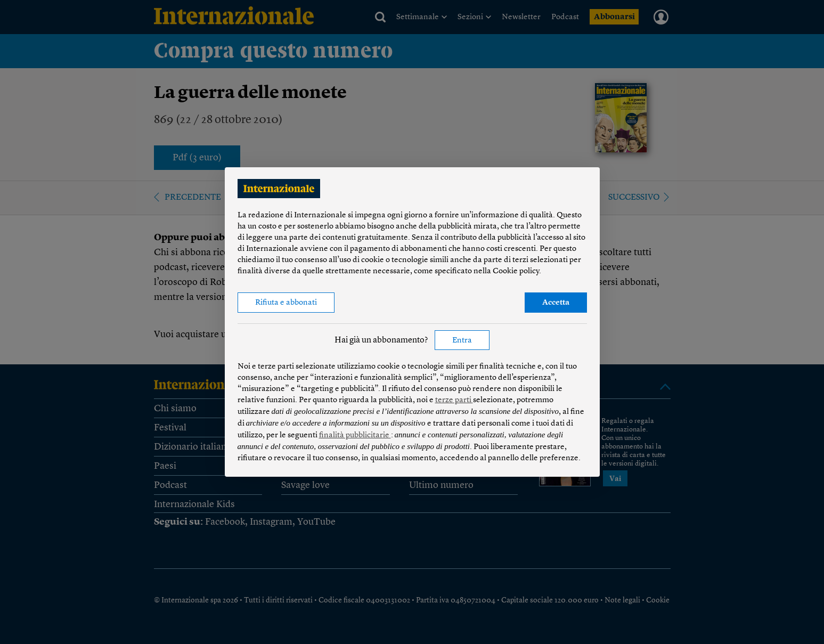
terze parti (454, 400)
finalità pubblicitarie (355, 435)
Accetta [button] (556, 303)
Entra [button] (462, 341)
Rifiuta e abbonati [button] (286, 303)
